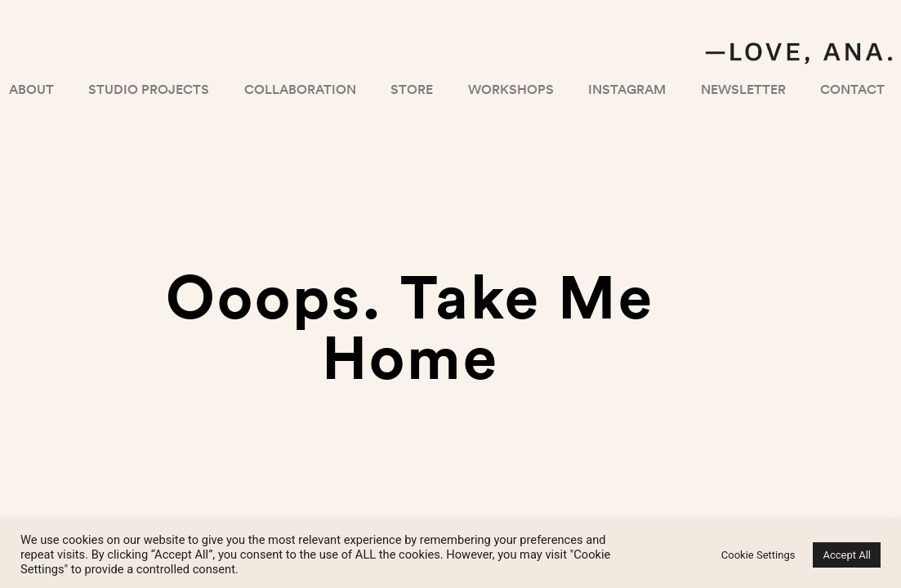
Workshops (511, 89)
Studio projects (149, 89)
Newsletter (743, 89)
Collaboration (300, 89)
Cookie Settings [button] (758, 555)
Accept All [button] (847, 555)
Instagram (627, 89)
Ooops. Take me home (410, 325)
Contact (852, 89)
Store (412, 89)
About (31, 89)
